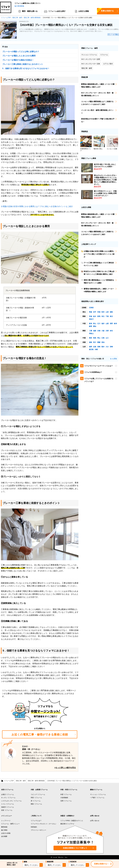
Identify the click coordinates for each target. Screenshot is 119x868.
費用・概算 (28, 12)
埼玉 (103, 316)
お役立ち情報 (82, 12)
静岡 (91, 326)
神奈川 (91, 319)
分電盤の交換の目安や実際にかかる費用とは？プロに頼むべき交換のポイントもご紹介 (37, 206)
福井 (103, 324)
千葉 (107, 316)
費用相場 (4, 827)
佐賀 (95, 347)
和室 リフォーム (36, 798)
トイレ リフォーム (8, 804)
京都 (99, 331)
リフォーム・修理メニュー (10, 824)
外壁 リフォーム (66, 794)
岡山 (99, 338)
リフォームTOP (9, 781)
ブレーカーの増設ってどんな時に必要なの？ (21, 52)
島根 (95, 338)
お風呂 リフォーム (8, 794)
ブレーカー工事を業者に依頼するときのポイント (23, 64)
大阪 (103, 331)
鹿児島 (91, 349)
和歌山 (91, 333)
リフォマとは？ (36, 821)
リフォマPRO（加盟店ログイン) (72, 821)
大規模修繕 (64, 798)
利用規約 (34, 827)
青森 (91, 312)
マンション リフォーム (98, 794)
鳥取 (91, 338)
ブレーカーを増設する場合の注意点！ (18, 60)
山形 (107, 312)
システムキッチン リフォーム (11, 801)
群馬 (99, 316)
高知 (103, 342)
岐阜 (115, 324)
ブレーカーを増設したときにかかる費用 (19, 56)
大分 (107, 347)
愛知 (95, 326)
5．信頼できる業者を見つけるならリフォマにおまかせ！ (26, 68)
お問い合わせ (95, 821)
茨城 (91, 316)
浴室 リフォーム (7, 810)
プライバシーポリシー (38, 830)
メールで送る (114, 35)
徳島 (91, 342)
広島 (103, 338)
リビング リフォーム (38, 794)
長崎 (99, 347)
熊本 (103, 347)
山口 (107, 338)
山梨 (107, 324)
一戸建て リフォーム (97, 798)
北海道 (91, 308)
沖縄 (96, 349)
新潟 (91, 324)
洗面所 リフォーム (8, 807)
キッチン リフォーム (8, 798)
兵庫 (107, 331)
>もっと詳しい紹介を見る (65, 768)
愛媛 (99, 342)
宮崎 (111, 347)
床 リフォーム (36, 801)
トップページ (6, 821)
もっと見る (113, 359)
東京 (111, 316)
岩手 (95, 312)
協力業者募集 (19, 6)
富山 (95, 324)
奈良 (111, 331)
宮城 (99, 312)
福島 (111, 312)
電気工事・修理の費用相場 (36, 781)
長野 (111, 324)
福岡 (91, 347)
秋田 (103, 312)
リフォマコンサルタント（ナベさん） (44, 824)
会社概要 (4, 836)
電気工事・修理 (21, 781)
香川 (95, 342)
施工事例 (4, 830)
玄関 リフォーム (66, 801)
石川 (99, 324)
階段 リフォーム (36, 804)
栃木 (95, 316)
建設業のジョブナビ (67, 824)
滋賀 (95, 331)
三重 (91, 331)
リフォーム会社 (55, 12)
